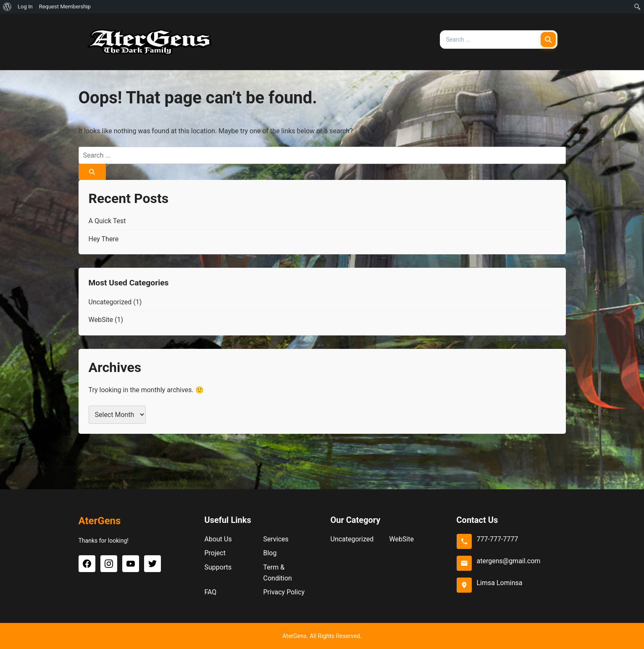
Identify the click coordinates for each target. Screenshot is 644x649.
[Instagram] (109, 564)
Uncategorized (110, 302)
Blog (270, 553)
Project (215, 553)
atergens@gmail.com (509, 561)
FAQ (211, 592)
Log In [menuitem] (25, 7)
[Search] (548, 40)
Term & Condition (278, 573)
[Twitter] (152, 564)
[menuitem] (7, 7)
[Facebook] (87, 564)
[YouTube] (131, 564)
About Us (218, 539)
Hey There (104, 239)
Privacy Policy (284, 592)
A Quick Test (107, 221)
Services (276, 539)
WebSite (101, 320)
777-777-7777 (498, 539)
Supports (218, 567)
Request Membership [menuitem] (65, 7)
